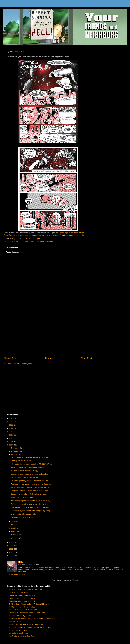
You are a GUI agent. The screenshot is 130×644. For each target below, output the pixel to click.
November (16, 451)
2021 (11, 428)
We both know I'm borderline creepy (24, 471)
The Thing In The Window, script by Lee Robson (27, 613)
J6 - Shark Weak (15, 621)
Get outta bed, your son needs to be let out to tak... (30, 457)
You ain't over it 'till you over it (22, 497)
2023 (11, 422)
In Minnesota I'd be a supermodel (23, 514)
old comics (35, 241)
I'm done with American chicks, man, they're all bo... (30, 504)
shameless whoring (47, 241)
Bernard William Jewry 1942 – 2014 (24, 477)
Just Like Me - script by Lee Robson (22, 607)
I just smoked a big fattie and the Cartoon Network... (30, 507)
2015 (11, 442)
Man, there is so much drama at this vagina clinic (29, 474)
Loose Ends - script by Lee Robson (22, 598)
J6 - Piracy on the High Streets (20, 616)
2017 (11, 435)
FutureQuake (25, 241)
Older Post (86, 358)
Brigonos (25, 562)
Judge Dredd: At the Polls (18, 630)
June (13, 521)
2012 (11, 546)
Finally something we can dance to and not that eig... (31, 484)
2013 (11, 542)
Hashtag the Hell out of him (21, 461)
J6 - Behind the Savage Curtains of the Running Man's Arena (32, 618)
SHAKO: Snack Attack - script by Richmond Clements (29, 604)
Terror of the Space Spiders (19, 592)
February (15, 535)
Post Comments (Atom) (23, 364)
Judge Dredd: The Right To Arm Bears (23, 610)
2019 (11, 432)
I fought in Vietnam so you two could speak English (30, 491)
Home (48, 358)
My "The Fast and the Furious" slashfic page (25, 589)
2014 (11, 445)
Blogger (75, 580)
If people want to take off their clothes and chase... (30, 494)
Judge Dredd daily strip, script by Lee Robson (26, 624)
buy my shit (14, 241)
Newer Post (10, 358)
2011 (11, 549)
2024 (11, 418)
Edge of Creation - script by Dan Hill (22, 601)
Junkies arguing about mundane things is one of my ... (31, 501)
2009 (11, 556)
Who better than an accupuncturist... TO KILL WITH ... (31, 464)
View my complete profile (16, 574)
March (14, 531)
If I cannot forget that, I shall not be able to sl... (28, 467)
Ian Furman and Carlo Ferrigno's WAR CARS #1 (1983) (30, 627)
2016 (11, 438)
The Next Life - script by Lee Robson (23, 636)
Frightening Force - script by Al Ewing (23, 595)
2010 (11, 552)
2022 (11, 425)
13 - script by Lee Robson (18, 633)
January (15, 538)
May (13, 525)
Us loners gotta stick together (22, 517)
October (15, 454)
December (16, 448)
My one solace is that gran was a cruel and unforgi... (31, 487)
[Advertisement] (48, 335)
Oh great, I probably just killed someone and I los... (30, 481)
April (13, 528)
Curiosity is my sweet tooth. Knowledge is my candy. (31, 511)
